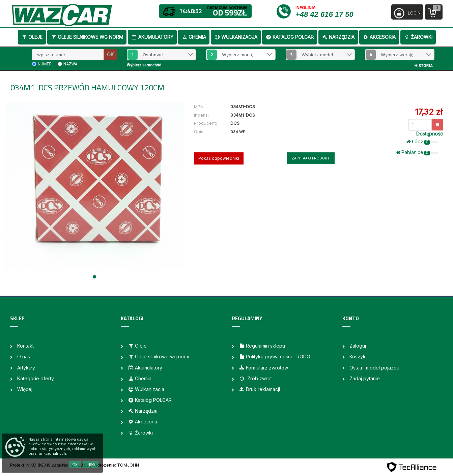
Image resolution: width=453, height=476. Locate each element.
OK (110, 54)
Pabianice (417, 152)
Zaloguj (358, 346)
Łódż (422, 142)
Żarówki (418, 37)
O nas (24, 356)
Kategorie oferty (36, 378)
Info (91, 465)
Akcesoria (379, 37)
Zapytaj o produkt (311, 158)
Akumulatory (152, 37)
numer (45, 64)
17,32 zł (429, 112)
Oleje (32, 37)
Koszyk (358, 356)
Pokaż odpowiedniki (219, 158)
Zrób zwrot (255, 378)
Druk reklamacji (259, 389)
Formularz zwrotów (263, 368)
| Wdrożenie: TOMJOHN (115, 465)
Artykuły (26, 368)
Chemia (194, 37)
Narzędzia (338, 37)
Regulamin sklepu (262, 346)
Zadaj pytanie (365, 378)
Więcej (25, 389)
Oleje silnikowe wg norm (87, 37)
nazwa (70, 64)
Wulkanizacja (236, 37)
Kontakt (25, 346)
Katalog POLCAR (290, 37)
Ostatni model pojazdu (374, 368)
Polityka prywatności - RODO (275, 356)
